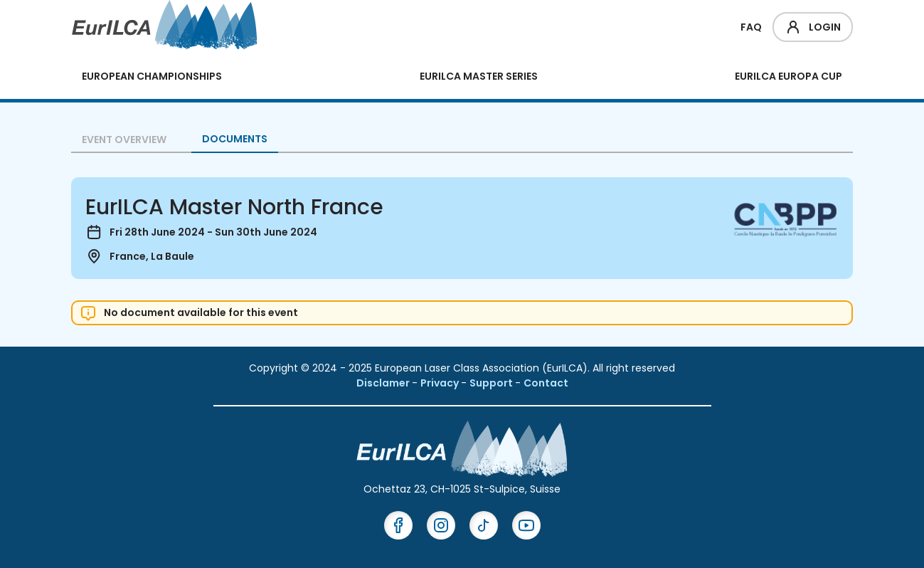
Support (492, 383)
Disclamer (384, 383)
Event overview (124, 140)
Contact (546, 383)
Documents (235, 139)
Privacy (441, 383)
